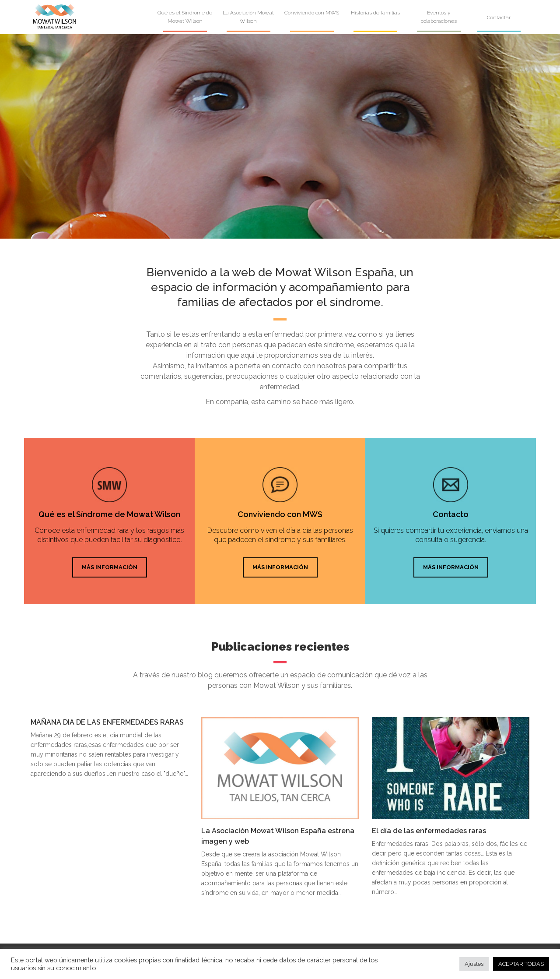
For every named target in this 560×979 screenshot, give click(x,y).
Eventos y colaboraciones (439, 17)
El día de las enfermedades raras (429, 831)
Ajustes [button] (474, 964)
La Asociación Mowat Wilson (248, 17)
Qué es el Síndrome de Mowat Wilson (185, 17)
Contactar (499, 18)
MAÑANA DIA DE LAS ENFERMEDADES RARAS (107, 722)
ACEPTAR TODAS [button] (521, 964)
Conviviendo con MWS (312, 13)
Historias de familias (375, 13)
